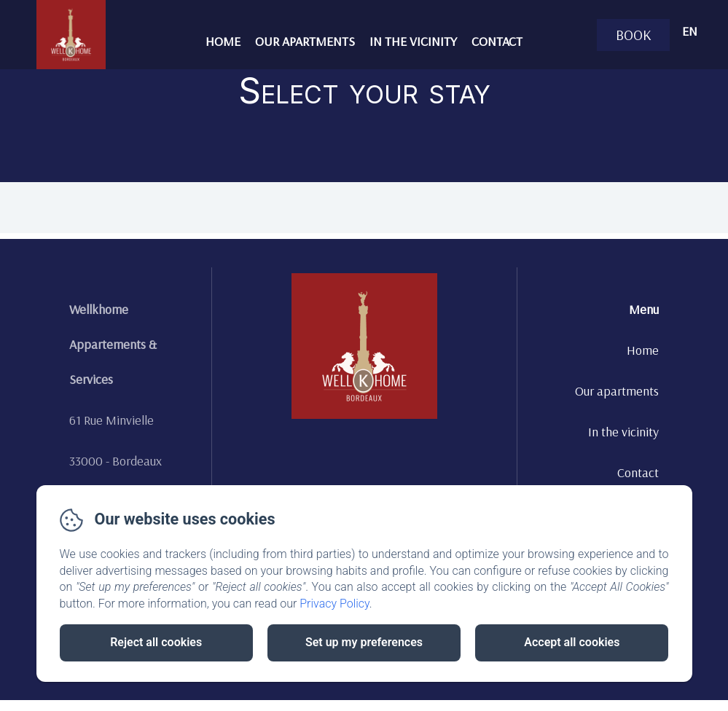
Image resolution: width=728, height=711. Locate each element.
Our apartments (305, 41)
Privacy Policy (334, 604)
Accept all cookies (572, 642)
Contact (497, 41)
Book (634, 35)
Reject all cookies (156, 642)
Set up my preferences (364, 642)
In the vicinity (413, 41)
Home (223, 41)
